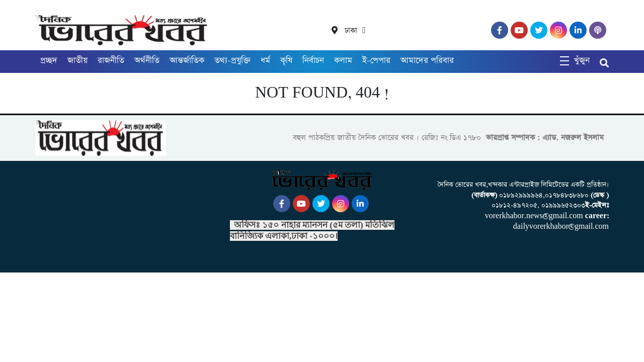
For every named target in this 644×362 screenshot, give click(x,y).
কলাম (343, 61)
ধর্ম (265, 61)
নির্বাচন (313, 61)
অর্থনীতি (147, 61)
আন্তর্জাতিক (187, 61)
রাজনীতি (111, 61)
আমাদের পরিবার (427, 61)
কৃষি (286, 61)
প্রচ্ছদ (49, 61)
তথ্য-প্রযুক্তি (232, 61)
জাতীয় (77, 61)
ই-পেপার (376, 61)
